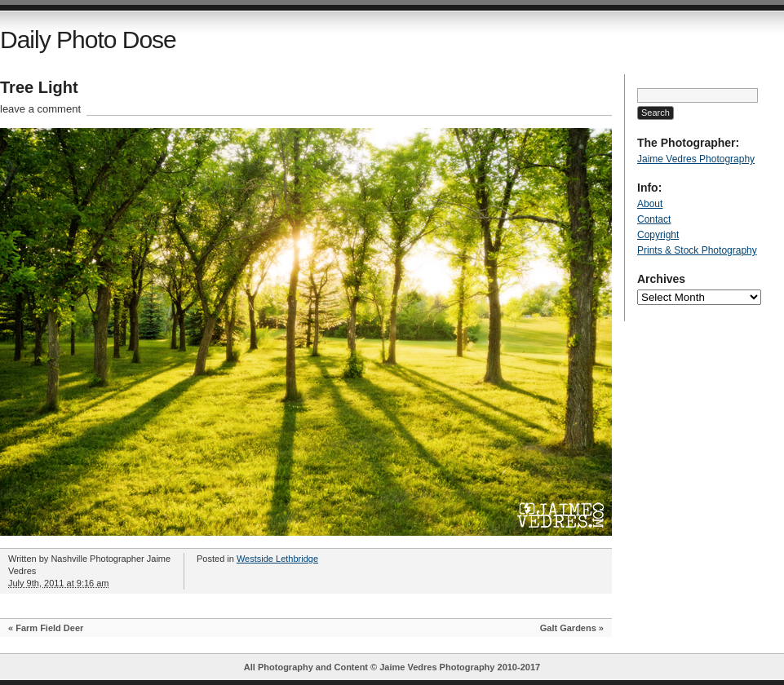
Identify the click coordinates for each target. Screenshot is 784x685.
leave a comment (40, 109)
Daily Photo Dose (88, 40)
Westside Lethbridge (277, 559)
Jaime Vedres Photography (696, 159)
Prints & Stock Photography (697, 250)
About (650, 204)
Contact (654, 219)
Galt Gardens (568, 628)
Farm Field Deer (49, 628)
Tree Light (39, 87)
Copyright (658, 235)
